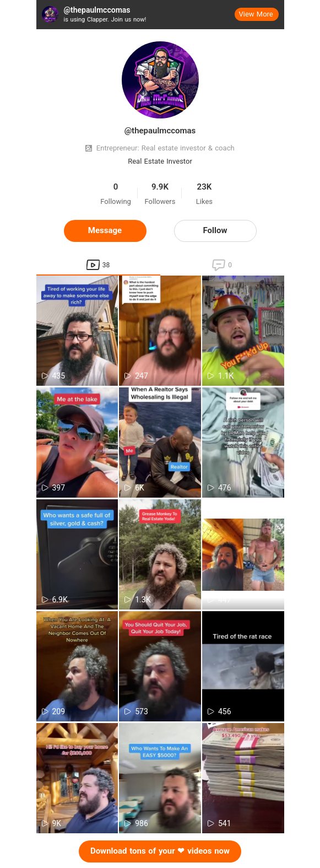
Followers (160, 202)
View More (256, 14)
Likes (204, 202)
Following (116, 202)
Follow (215, 230)
